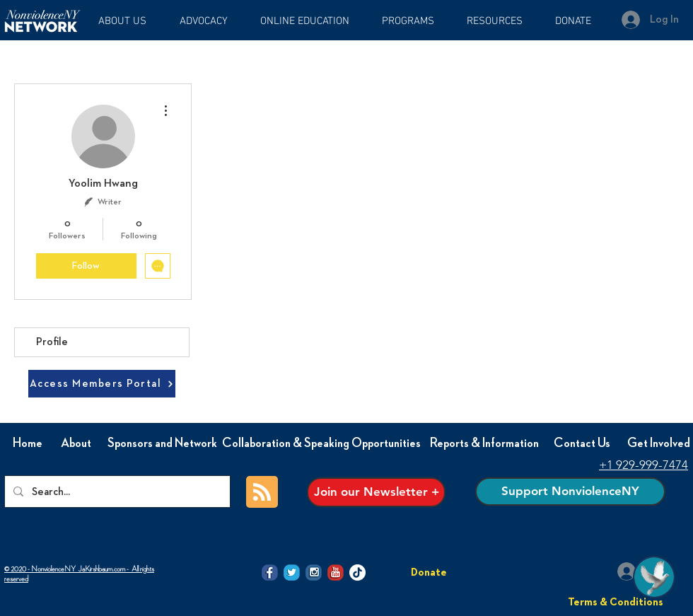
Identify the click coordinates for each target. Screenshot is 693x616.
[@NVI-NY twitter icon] (292, 573)
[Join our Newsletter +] (376, 492)
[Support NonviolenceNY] (570, 492)
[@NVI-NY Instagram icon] (314, 573)
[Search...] (116, 492)
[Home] (28, 443)
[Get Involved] (658, 443)
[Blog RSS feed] (262, 493)
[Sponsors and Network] (162, 443)
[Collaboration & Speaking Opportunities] (321, 443)
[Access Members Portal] (102, 384)
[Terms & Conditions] (616, 602)
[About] (76, 443)
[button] (310, 22)
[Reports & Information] (484, 443)
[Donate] (429, 572)
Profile (52, 342)
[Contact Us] (582, 443)
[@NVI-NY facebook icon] (270, 573)
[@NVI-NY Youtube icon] (336, 573)
